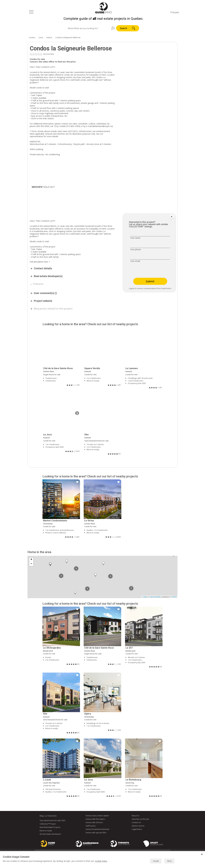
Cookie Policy (101, 861)
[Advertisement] (73, 210)
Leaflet (145, 598)
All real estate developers (50, 835)
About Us (135, 816)
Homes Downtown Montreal (97, 830)
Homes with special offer (96, 833)
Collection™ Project (48, 825)
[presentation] (148, 271)
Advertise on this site (140, 820)
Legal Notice (137, 830)
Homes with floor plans (95, 820)
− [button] (31, 565)
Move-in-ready (46, 831)
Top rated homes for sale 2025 (52, 821)
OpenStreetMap (155, 598)
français (175, 12)
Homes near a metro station (97, 816)
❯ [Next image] (77, 414)
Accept (156, 861)
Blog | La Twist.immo (48, 817)
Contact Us (136, 823)
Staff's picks (91, 827)
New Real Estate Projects (50, 828)
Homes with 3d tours (94, 823)
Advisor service (138, 827)
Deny (169, 861)
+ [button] (31, 560)
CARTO (174, 598)
